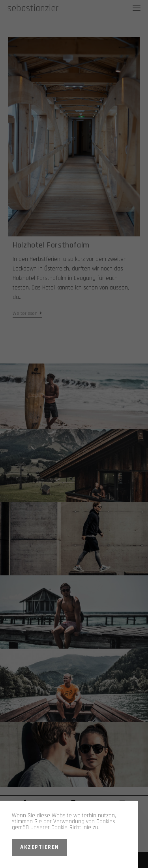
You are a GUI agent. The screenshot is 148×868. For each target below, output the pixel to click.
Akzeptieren (40, 847)
